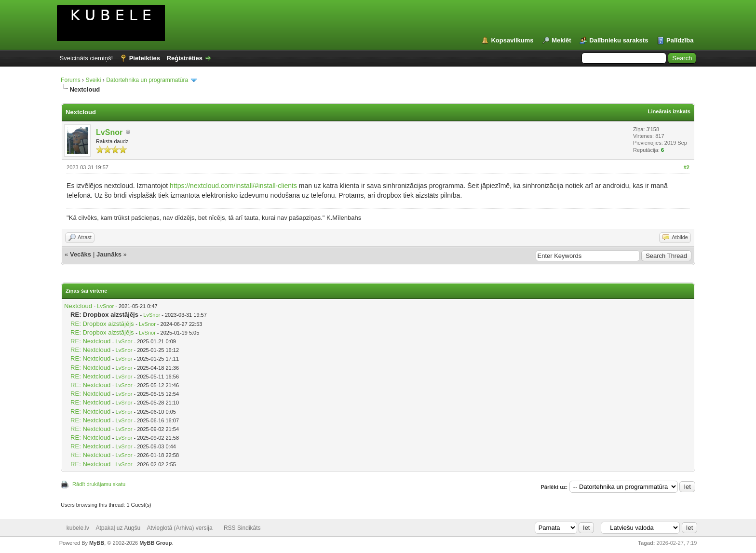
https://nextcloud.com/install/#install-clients (233, 186)
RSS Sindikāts (242, 528)
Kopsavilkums (512, 40)
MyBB (97, 543)
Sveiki (93, 80)
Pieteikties (145, 58)
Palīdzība (680, 40)
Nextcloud (78, 306)
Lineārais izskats (669, 111)
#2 (687, 167)
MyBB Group (155, 543)
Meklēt (561, 40)
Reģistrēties (185, 58)
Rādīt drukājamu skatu (99, 484)
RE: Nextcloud (90, 341)
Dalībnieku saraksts (619, 40)
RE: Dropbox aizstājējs (102, 324)
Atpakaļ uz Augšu (118, 528)
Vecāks (81, 254)
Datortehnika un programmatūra (147, 80)
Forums (71, 80)
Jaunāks (109, 254)
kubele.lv (78, 528)
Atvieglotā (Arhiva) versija (180, 528)
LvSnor (109, 132)
